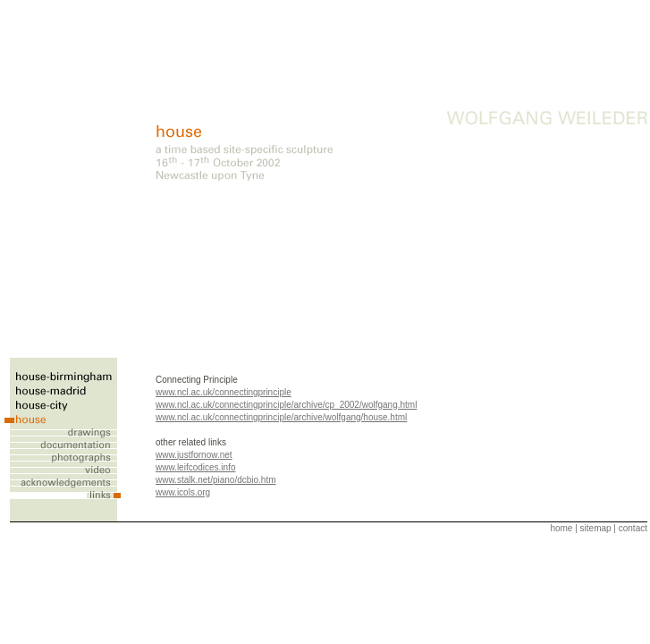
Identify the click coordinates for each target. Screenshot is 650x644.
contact (633, 528)
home (561, 528)
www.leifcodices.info (195, 467)
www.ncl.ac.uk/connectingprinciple (224, 392)
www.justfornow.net (194, 455)
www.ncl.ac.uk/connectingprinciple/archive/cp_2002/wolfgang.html (286, 405)
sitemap (596, 528)
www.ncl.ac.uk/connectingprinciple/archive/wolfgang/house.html (281, 417)
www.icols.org (183, 492)
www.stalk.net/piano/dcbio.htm (216, 480)
